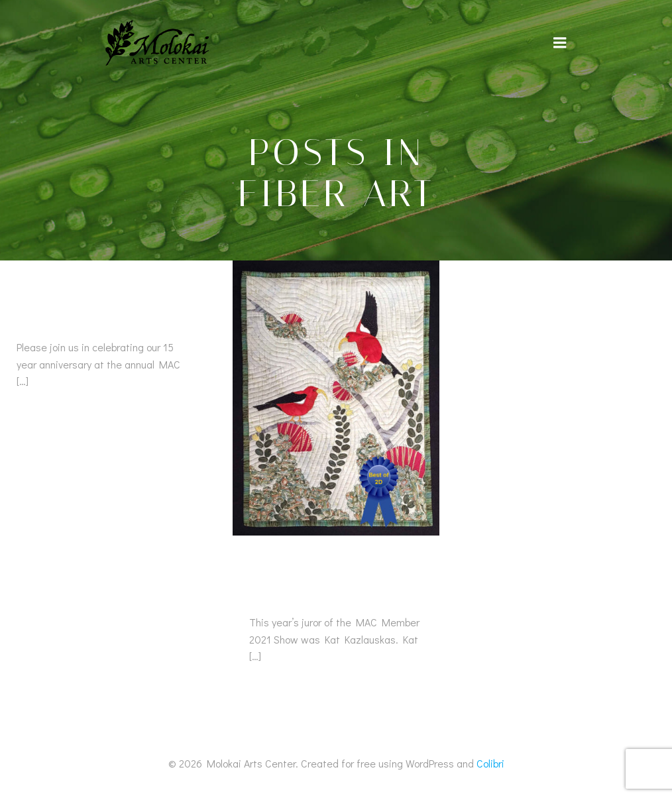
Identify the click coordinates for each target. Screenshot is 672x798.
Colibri (490, 763)
